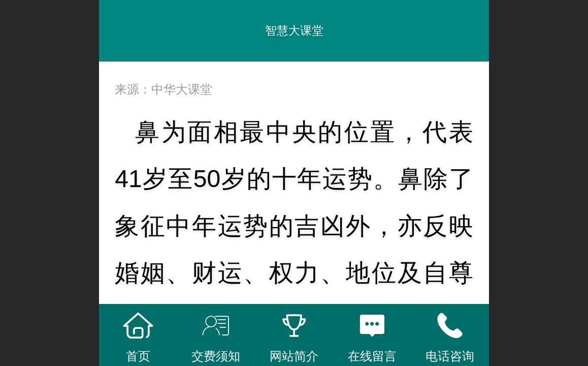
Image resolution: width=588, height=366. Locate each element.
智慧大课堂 (294, 30)
